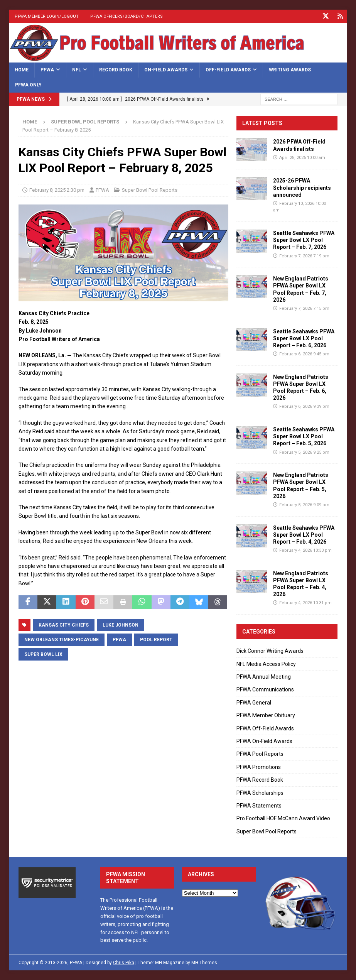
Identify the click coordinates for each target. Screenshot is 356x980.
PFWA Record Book (260, 780)
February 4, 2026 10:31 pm (305, 603)
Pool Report (156, 639)
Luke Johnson (121, 625)
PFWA (47, 69)
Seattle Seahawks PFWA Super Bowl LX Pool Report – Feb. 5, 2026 (304, 436)
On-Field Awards (166, 69)
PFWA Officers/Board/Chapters (127, 16)
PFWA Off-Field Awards (265, 728)
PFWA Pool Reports (260, 754)
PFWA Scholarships (260, 792)
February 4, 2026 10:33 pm (305, 550)
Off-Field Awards (228, 69)
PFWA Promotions (259, 767)
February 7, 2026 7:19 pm (304, 256)
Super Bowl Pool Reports (150, 190)
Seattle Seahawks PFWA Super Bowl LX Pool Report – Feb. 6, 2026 (304, 338)
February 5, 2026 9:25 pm (304, 452)
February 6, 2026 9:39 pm (304, 406)
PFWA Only (28, 85)
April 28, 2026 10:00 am (302, 157)
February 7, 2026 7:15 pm (304, 308)
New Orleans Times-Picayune (62, 639)
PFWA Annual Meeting (264, 677)
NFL (77, 69)
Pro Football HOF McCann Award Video (283, 818)
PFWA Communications (265, 689)
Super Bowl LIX (43, 654)
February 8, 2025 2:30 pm (57, 190)
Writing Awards (290, 69)
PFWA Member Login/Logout (47, 16)
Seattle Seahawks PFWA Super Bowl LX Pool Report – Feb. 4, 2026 (304, 534)
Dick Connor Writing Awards (270, 651)
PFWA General (254, 703)
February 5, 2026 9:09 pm (304, 505)
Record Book (116, 69)
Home (22, 69)
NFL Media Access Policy (266, 664)
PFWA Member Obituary (266, 715)
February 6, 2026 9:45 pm (304, 354)
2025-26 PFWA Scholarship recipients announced (302, 188)
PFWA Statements (259, 806)
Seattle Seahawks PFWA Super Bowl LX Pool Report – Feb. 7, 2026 (304, 240)
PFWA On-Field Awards (264, 741)
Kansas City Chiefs (64, 625)
